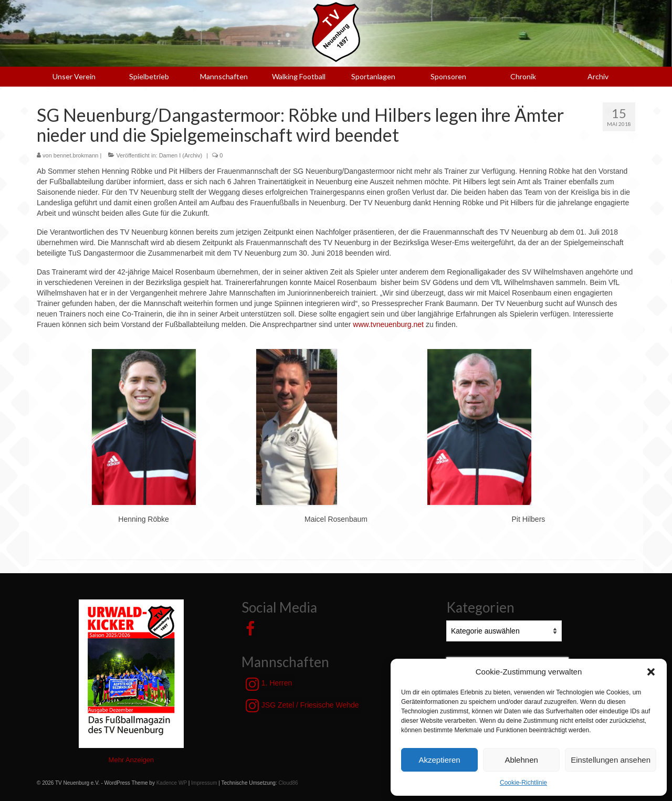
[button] (651, 672)
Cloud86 (288, 783)
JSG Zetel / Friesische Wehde (302, 705)
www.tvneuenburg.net (388, 324)
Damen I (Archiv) (181, 155)
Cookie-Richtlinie (523, 783)
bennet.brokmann (76, 155)
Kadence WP (172, 783)
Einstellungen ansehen (611, 760)
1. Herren (269, 684)
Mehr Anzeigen (132, 760)
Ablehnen (521, 760)
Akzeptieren (439, 760)
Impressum (204, 783)
